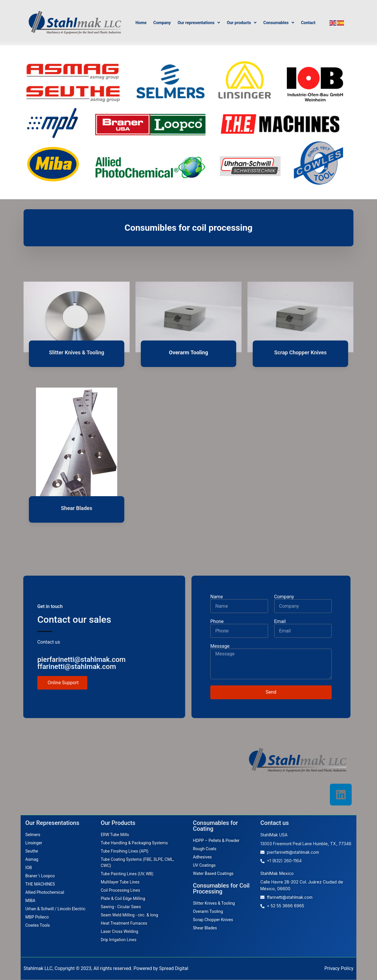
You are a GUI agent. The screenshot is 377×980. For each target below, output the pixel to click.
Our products (242, 23)
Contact (308, 23)
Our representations (199, 23)
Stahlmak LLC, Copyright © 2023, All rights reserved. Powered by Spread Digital (106, 969)
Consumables (279, 23)
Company (162, 23)
